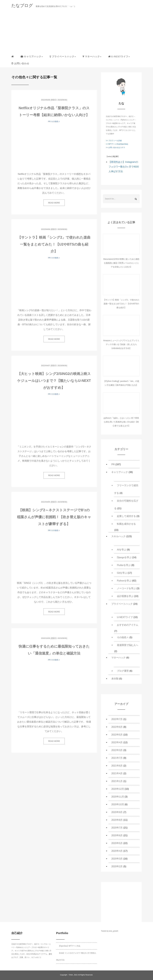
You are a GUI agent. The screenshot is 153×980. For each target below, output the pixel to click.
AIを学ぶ (122, 550)
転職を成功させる (126, 524)
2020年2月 (117, 866)
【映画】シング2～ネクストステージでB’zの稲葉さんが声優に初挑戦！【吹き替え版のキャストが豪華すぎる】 (54, 517)
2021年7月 (117, 758)
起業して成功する (126, 516)
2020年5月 (117, 843)
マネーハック (118, 658)
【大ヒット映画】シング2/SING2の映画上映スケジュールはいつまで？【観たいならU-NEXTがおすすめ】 (54, 381)
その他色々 (56, 121)
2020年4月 (117, 851)
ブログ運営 (123, 671)
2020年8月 (117, 820)
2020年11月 (118, 797)
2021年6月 (117, 766)
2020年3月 (117, 859)
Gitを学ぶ (122, 573)
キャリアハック (120, 472)
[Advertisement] (77, 32)
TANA (71, 975)
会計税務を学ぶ (125, 596)
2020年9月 (117, 812)
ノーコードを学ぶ (126, 588)
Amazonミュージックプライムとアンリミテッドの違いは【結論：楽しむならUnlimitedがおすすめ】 (121, 344)
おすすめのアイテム (128, 625)
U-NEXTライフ (125, 617)
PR (49, 121)
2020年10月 (118, 804)
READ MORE (54, 203)
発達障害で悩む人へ (128, 645)
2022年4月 (117, 742)
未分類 (115, 679)
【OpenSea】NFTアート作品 (69, 946)
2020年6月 (117, 835)
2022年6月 (117, 727)
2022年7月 (117, 719)
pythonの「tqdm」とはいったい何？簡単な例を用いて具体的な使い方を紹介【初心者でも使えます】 (121, 422)
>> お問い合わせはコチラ (115, 148)
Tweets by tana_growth (110, 931)
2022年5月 (117, 735)
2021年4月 (117, 773)
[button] (32, 57)
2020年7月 (117, 828)
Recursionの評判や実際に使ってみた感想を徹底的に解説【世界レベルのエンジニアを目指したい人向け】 (121, 263)
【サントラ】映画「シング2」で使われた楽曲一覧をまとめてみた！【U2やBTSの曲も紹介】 (54, 244)
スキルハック (118, 536)
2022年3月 (117, 750)
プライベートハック (122, 604)
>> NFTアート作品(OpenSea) (117, 144)
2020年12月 (118, 789)
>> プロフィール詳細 (114, 141)
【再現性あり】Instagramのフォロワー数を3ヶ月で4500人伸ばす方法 (124, 167)
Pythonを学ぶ (124, 581)
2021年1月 (117, 781)
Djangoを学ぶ (124, 557)
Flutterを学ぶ (124, 565)
